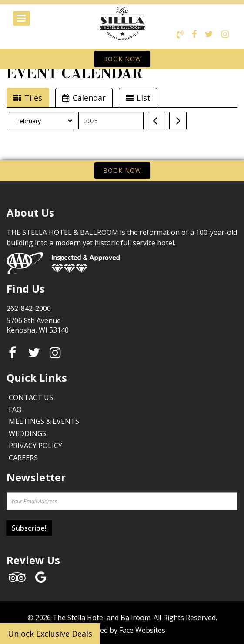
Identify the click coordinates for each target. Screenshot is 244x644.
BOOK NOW (122, 59)
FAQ (15, 410)
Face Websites (142, 630)
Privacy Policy (35, 446)
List (138, 98)
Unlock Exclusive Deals (50, 634)
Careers (23, 458)
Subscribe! (29, 528)
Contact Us (31, 397)
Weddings (27, 433)
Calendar (84, 98)
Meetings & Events (44, 421)
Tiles (28, 98)
